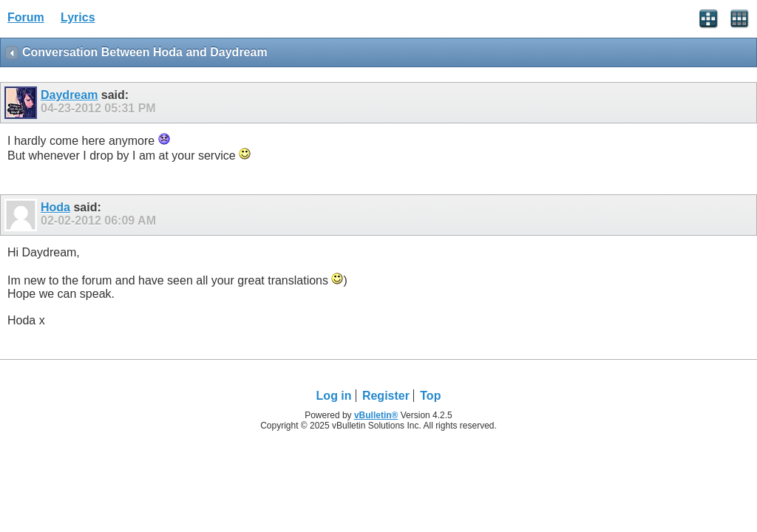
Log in (334, 396)
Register (386, 396)
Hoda (55, 207)
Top (430, 396)
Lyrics (78, 17)
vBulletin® (376, 415)
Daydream (69, 95)
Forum (26, 17)
